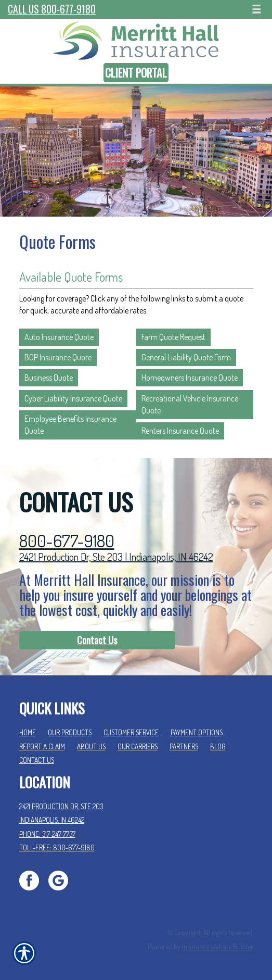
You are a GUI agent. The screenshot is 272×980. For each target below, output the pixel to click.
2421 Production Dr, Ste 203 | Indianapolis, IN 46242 (116, 557)
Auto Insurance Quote (59, 337)
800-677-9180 (67, 541)
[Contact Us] (97, 640)
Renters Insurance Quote (180, 431)
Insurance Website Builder (218, 946)
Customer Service (131, 732)
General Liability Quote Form (186, 357)
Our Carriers (138, 746)
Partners (184, 746)
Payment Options (197, 732)
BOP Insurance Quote (58, 357)
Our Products (70, 732)
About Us (91, 746)
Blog (218, 746)
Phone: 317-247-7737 (47, 834)
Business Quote (49, 378)
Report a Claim (42, 746)
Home (28, 732)
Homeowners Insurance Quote (190, 378)
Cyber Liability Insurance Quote (73, 398)
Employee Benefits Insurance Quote (70, 425)
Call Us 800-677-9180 (52, 9)
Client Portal (136, 73)
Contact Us (97, 640)
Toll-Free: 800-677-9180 (57, 847)
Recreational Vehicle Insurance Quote (190, 404)
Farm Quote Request (173, 337)
